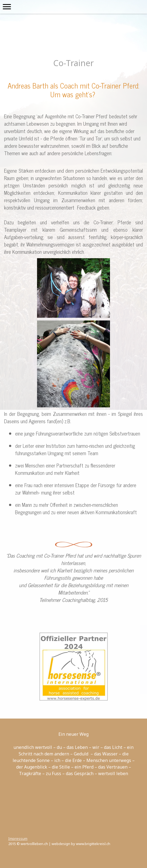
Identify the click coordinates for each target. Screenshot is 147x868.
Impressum (18, 838)
